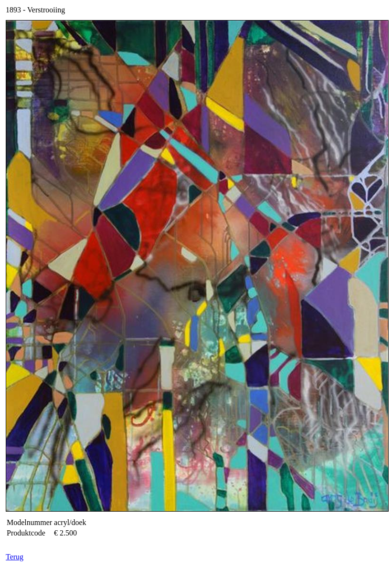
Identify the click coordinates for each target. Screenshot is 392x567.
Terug (15, 557)
